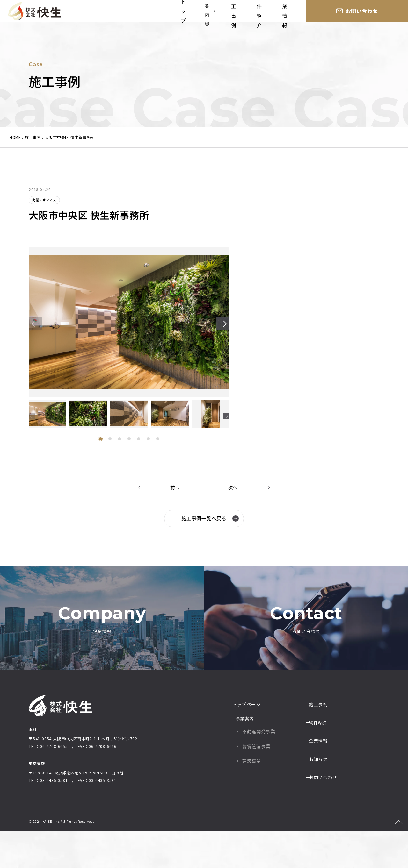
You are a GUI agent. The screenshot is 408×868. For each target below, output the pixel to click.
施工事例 (252, 13)
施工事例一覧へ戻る (209, 518)
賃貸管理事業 (256, 782)
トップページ (250, 742)
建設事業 (252, 797)
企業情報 (321, 13)
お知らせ (322, 786)
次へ (233, 487)
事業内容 (213, 13)
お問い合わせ (381, 13)
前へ (175, 487)
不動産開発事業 (259, 767)
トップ (182, 13)
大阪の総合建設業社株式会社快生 (34, 13)
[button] (221, 325)
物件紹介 (287, 13)
